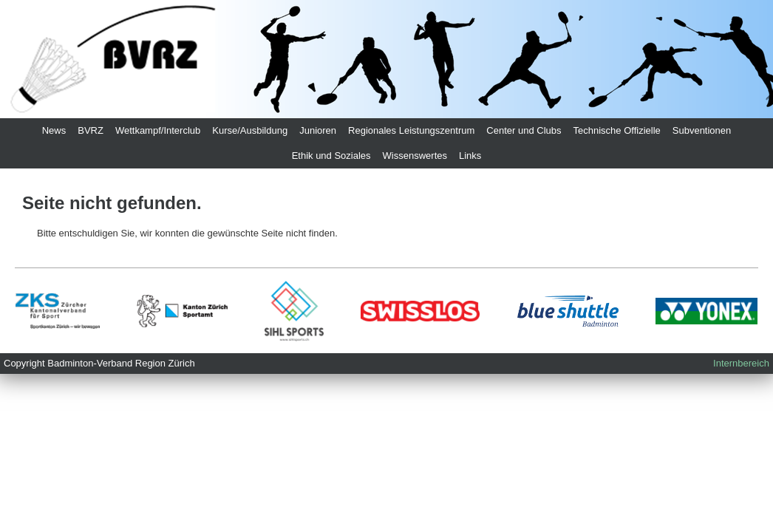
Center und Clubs (524, 130)
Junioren (318, 130)
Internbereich (741, 363)
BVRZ (91, 130)
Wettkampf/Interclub (158, 130)
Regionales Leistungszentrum (411, 130)
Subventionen (702, 130)
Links (470, 156)
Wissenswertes (415, 156)
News (54, 130)
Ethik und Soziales (331, 156)
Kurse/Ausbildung (250, 130)
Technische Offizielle (617, 130)
